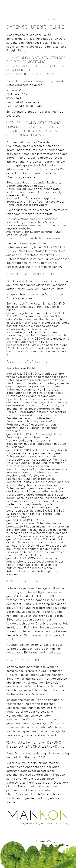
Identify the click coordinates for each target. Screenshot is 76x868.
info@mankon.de (56, 845)
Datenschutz (59, 860)
